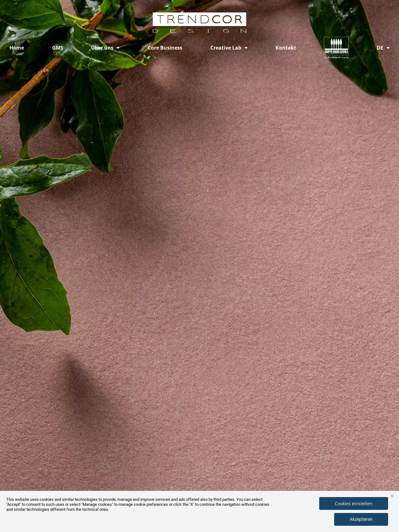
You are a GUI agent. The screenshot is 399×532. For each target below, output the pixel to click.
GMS (58, 48)
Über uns (105, 48)
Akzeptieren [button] (361, 519)
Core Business (165, 48)
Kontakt (286, 48)
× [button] (392, 496)
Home (17, 48)
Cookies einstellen (354, 503)
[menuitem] (383, 48)
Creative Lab (229, 48)
